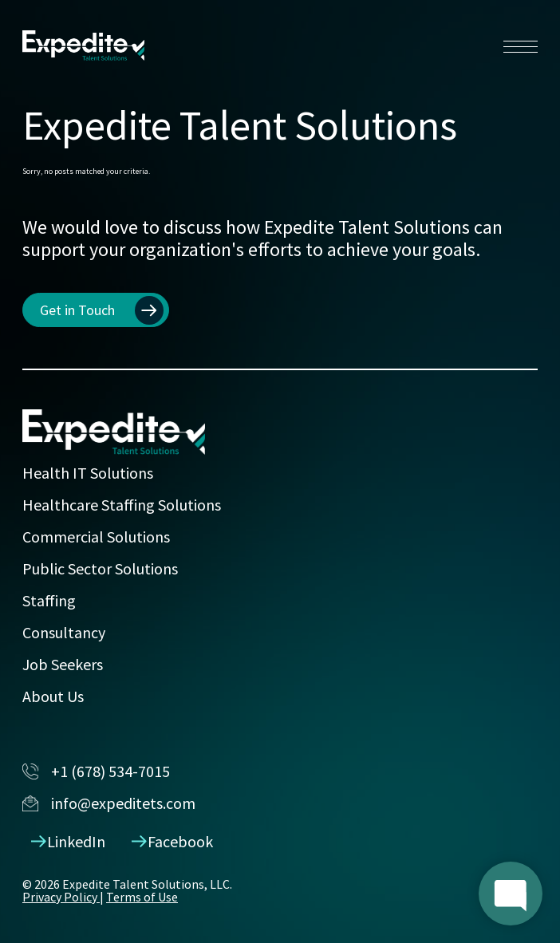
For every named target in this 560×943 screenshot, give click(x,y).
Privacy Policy (61, 897)
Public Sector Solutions (100, 568)
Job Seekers (63, 664)
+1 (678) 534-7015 (96, 771)
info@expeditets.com (109, 803)
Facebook (173, 841)
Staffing (49, 600)
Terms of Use (142, 897)
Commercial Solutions (96, 537)
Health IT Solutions (88, 473)
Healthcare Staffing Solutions (122, 505)
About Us (53, 696)
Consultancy (64, 632)
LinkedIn (69, 841)
